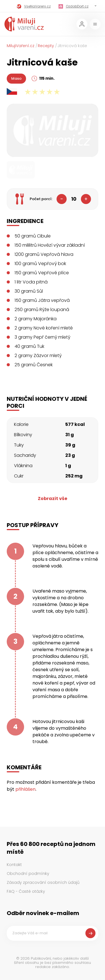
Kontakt (14, 865)
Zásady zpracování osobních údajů (43, 882)
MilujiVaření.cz (21, 46)
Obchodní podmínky (28, 874)
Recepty (46, 46)
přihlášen (25, 789)
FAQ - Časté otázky (26, 891)
